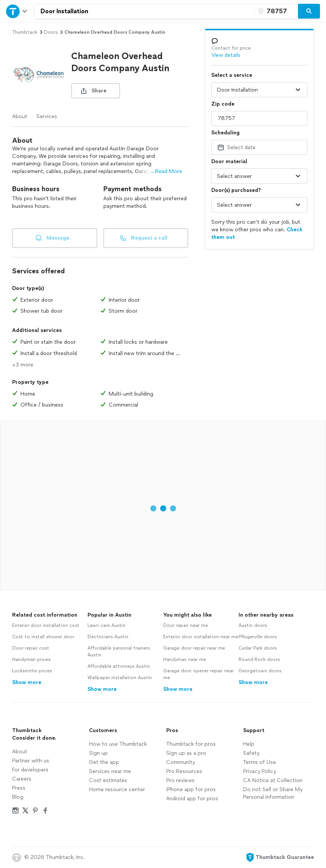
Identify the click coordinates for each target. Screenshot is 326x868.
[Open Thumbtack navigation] (17, 11)
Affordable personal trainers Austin (119, 651)
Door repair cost (31, 648)
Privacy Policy (260, 771)
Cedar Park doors (258, 648)
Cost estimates (108, 780)
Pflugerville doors (258, 637)
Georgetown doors (260, 671)
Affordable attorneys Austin (119, 666)
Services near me (110, 771)
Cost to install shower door (43, 637)
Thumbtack (25, 32)
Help (249, 744)
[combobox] (144, 11)
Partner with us (31, 761)
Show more (27, 682)
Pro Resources (184, 771)
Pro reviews (180, 780)
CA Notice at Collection (273, 780)
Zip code (223, 104)
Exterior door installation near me (201, 637)
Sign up (98, 753)
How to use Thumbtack (118, 744)
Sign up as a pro (186, 753)
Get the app (104, 762)
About (20, 116)
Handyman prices (31, 659)
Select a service (232, 75)
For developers (30, 770)
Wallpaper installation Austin (120, 678)
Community (181, 762)
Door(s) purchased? (236, 190)
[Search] (309, 11)
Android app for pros (192, 799)
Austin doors (253, 625)
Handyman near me (185, 659)
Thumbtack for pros (191, 744)
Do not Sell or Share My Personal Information (273, 793)
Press (19, 788)
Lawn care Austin (106, 625)
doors (51, 32)
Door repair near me (186, 625)
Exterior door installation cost (46, 625)
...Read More (166, 171)
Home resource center (117, 789)
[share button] (96, 91)
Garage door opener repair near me (198, 674)
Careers (22, 779)
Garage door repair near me (194, 648)
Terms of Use (260, 762)
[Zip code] (275, 11)
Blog (18, 797)
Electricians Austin (108, 637)
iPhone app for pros (191, 789)
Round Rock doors (259, 659)
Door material (229, 161)
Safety (251, 753)
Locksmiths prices (32, 671)
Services (47, 116)
